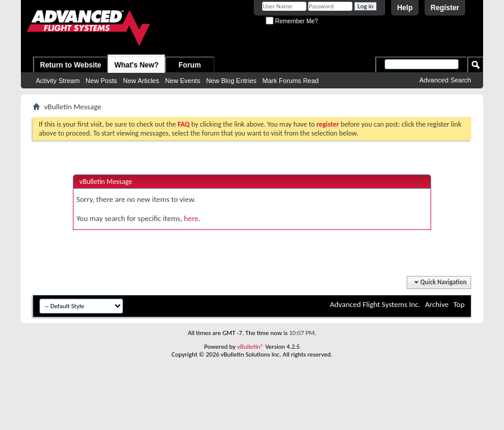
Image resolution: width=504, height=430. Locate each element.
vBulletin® (251, 347)
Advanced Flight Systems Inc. (375, 304)
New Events (182, 81)
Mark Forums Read (291, 81)
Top (459, 304)
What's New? (136, 65)
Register (445, 8)
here (191, 218)
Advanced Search (445, 80)
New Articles (141, 81)
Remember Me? (292, 21)
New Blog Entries (231, 81)
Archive (437, 304)
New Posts (101, 81)
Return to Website (70, 65)
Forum (190, 65)
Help (405, 8)
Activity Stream (58, 81)
